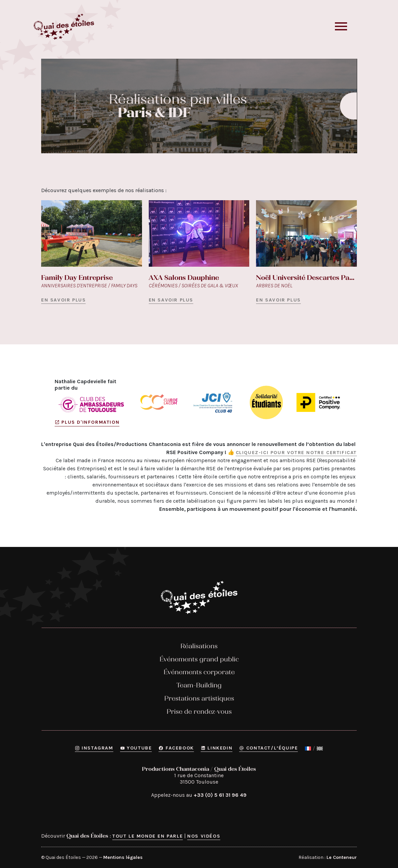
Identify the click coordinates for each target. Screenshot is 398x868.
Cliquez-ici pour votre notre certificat (296, 452)
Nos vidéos (204, 836)
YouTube (136, 748)
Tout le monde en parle (148, 836)
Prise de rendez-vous (199, 711)
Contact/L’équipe (268, 748)
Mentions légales (123, 857)
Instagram (94, 748)
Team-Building (199, 685)
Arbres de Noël (274, 285)
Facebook (176, 748)
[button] (349, 27)
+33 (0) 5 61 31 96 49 (220, 795)
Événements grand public (199, 659)
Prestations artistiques (199, 698)
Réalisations (199, 646)
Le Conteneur (342, 857)
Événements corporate (199, 672)
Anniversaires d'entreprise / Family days (89, 285)
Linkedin (217, 748)
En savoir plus (63, 300)
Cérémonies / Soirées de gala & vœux (193, 285)
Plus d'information (87, 423)
